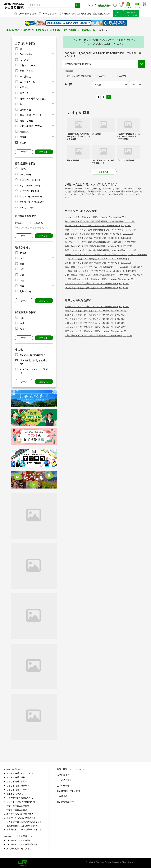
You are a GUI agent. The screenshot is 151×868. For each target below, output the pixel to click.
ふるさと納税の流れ (16, 777)
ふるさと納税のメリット (18, 790)
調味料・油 (25, 110)
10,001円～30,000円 (30, 180)
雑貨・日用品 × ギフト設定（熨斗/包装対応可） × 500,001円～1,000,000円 (103, 271)
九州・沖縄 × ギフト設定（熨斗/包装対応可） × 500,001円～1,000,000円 (99, 335)
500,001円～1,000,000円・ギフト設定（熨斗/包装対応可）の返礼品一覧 (59, 30)
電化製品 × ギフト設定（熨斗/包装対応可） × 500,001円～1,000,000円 (101, 279)
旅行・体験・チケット (31, 115)
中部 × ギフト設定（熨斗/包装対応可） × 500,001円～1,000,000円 (96, 319)
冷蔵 (22, 318)
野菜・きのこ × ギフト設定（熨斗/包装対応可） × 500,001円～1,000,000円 (100, 234)
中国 (22, 280)
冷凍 (22, 323)
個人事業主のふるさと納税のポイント (24, 822)
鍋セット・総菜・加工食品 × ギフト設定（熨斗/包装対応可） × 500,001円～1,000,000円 (106, 255)
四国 (22, 286)
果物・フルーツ (27, 65)
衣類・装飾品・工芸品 (31, 126)
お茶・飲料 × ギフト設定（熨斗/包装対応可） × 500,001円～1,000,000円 (99, 246)
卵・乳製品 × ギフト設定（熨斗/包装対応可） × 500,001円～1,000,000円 (99, 238)
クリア (24, 152)
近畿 (22, 275)
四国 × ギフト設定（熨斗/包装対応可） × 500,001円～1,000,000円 (96, 331)
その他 (23, 143)
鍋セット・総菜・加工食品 (33, 98)
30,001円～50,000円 (30, 185)
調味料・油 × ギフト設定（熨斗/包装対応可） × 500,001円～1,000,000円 (99, 263)
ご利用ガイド (63, 775)
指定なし (24, 169)
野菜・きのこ (26, 71)
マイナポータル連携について (20, 798)
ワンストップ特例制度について (21, 802)
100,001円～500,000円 (31, 196)
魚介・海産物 (26, 54)
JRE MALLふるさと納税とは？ (21, 840)
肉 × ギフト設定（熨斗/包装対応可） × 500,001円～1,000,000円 (95, 217)
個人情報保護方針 (65, 802)
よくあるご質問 (64, 780)
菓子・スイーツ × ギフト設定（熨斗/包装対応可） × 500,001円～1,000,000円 (101, 250)
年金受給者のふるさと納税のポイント (24, 829)
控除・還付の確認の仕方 (18, 806)
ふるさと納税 (13, 30)
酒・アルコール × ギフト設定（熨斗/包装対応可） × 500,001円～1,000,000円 (101, 242)
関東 (22, 264)
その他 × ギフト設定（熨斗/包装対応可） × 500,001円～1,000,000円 (97, 288)
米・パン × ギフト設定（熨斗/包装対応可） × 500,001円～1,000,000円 (98, 226)
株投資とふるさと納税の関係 (20, 814)
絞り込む (44, 152)
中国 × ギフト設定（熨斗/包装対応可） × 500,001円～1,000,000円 (96, 327)
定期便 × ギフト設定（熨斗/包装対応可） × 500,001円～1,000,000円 (97, 283)
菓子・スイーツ (27, 93)
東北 (22, 258)
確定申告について (15, 794)
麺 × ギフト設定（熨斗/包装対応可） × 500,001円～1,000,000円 (98, 259)
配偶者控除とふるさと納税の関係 (22, 826)
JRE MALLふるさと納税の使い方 (22, 844)
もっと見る (104, 172)
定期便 (23, 137)
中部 (22, 269)
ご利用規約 (62, 796)
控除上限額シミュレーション (70, 769)
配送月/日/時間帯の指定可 (33, 355)
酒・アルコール (27, 82)
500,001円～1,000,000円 (32, 202)
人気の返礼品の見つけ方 (18, 849)
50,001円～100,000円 (30, 191)
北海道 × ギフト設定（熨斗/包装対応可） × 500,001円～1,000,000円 (97, 307)
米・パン (24, 60)
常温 (22, 329)
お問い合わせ (63, 786)
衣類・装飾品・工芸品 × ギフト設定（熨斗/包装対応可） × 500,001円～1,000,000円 (104, 275)
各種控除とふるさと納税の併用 (21, 818)
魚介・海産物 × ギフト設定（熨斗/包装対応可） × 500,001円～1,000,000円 (100, 221)
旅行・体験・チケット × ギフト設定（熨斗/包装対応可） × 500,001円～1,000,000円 (104, 267)
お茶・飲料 (25, 87)
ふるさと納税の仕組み (17, 781)
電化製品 (24, 132)
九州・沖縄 (25, 291)
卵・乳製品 (25, 76)
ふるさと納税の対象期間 (18, 786)
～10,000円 (25, 174)
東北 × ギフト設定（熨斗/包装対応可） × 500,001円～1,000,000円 (96, 311)
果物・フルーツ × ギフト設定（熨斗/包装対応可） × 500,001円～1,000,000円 (101, 230)
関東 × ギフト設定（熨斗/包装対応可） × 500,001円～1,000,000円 (96, 315)
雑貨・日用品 (26, 121)
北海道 (23, 253)
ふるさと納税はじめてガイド (20, 773)
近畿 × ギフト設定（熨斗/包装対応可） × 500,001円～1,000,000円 (96, 323)
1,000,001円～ (27, 207)
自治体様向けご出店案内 (68, 791)
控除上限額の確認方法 (17, 810)
